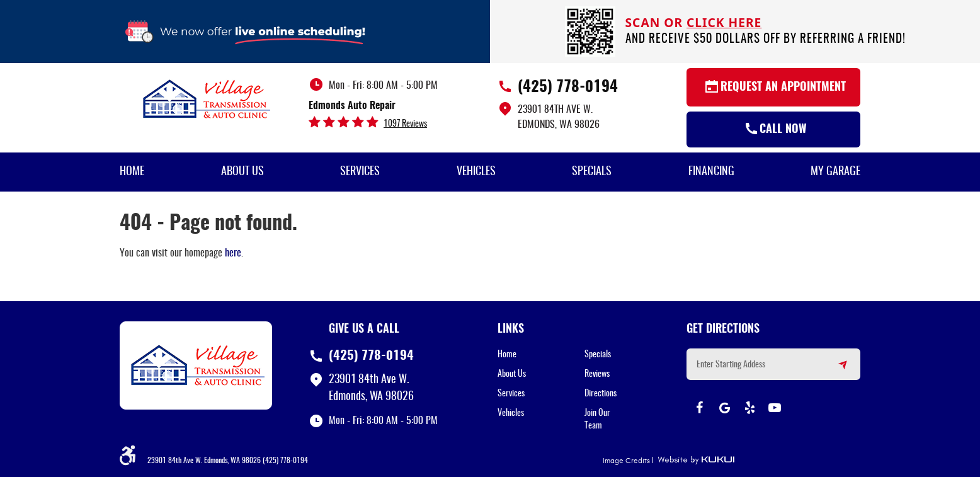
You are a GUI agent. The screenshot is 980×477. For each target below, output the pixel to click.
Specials (592, 172)
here (233, 253)
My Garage (835, 172)
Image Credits (626, 461)
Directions (601, 394)
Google (724, 408)
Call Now (783, 130)
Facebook (699, 408)
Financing (711, 172)
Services (360, 172)
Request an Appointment (783, 88)
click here (724, 22)
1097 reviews (405, 124)
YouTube (775, 408)
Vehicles (476, 172)
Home (132, 172)
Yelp (749, 408)
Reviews (597, 374)
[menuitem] (132, 172)
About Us (242, 172)
